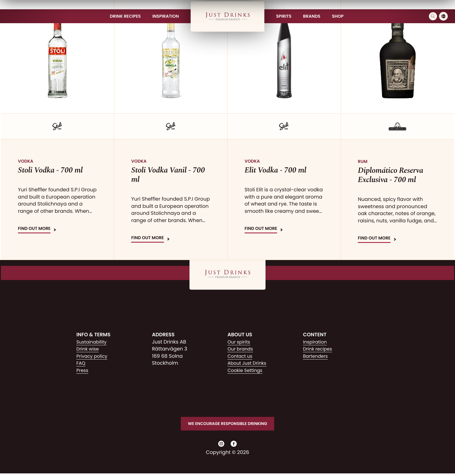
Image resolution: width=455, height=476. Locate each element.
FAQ (81, 363)
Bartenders (317, 356)
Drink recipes (319, 349)
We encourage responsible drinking (227, 424)
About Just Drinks (249, 363)
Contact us (241, 356)
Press (83, 370)
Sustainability (93, 342)
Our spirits (240, 342)
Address (163, 335)
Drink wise (89, 349)
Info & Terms (93, 335)
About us (240, 335)
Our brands (242, 349)
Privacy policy (93, 356)
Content (315, 335)
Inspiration (316, 342)
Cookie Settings (247, 370)
